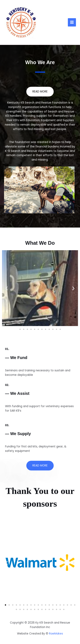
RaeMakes (56, 634)
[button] (7, 288)
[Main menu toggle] (72, 22)
